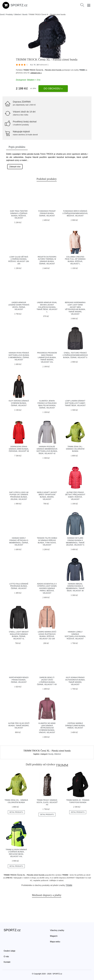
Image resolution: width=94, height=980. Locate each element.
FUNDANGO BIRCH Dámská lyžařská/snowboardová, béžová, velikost (75, 213)
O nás (6, 956)
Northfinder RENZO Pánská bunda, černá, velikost (19, 680)
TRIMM (82, 70)
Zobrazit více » (36, 73)
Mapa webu (55, 942)
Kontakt (7, 962)
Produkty (9, 14)
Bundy (25, 14)
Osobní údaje (9, 951)
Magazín (54, 936)
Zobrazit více (15, 167)
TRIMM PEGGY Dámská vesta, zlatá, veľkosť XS (47, 802)
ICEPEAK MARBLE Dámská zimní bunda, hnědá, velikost (75, 725)
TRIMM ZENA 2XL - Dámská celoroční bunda (75, 449)
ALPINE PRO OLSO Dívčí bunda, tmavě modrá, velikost (19, 725)
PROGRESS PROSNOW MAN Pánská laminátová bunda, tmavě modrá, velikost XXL (47, 357)
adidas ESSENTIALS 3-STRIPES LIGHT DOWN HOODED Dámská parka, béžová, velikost (47, 588)
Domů (2, 14)
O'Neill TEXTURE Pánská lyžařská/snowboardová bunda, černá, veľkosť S (75, 355)
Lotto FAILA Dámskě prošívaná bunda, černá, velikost (19, 586)
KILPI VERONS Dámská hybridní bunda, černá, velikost (19, 403)
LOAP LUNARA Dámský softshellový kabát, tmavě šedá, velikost (75, 403)
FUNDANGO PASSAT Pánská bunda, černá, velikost (47, 213)
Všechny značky (57, 930)
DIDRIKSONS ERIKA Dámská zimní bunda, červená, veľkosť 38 (19, 449)
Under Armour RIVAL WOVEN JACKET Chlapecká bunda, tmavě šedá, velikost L (47, 307)
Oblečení (18, 14)
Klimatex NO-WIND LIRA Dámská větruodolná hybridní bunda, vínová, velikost (47, 728)
